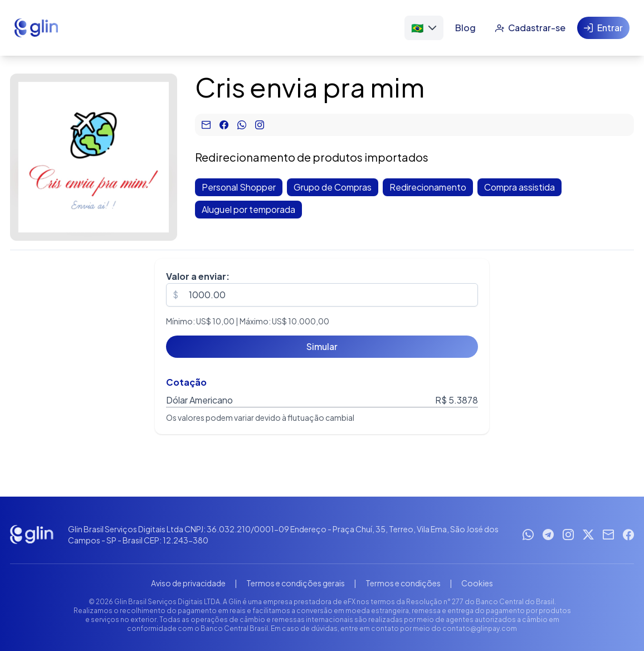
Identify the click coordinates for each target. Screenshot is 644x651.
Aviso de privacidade (188, 583)
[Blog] (465, 28)
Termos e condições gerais (296, 583)
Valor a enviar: (198, 276)
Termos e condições (403, 583)
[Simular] (322, 347)
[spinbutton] (322, 295)
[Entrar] (603, 28)
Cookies (477, 583)
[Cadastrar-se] (530, 28)
